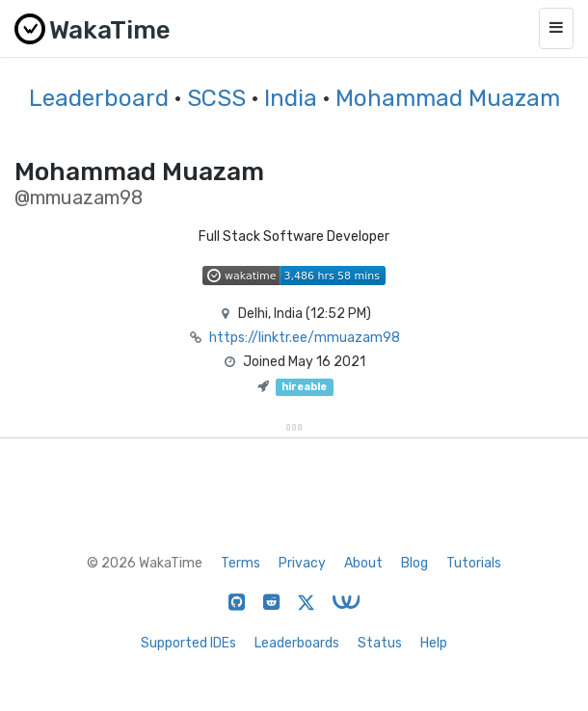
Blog (414, 563)
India (291, 98)
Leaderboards (297, 643)
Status (380, 643)
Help (434, 643)
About (363, 563)
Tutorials (474, 563)
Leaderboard (99, 98)
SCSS (216, 98)
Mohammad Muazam (448, 98)
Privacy (302, 563)
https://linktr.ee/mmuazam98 (305, 338)
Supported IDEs (188, 643)
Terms (241, 563)
